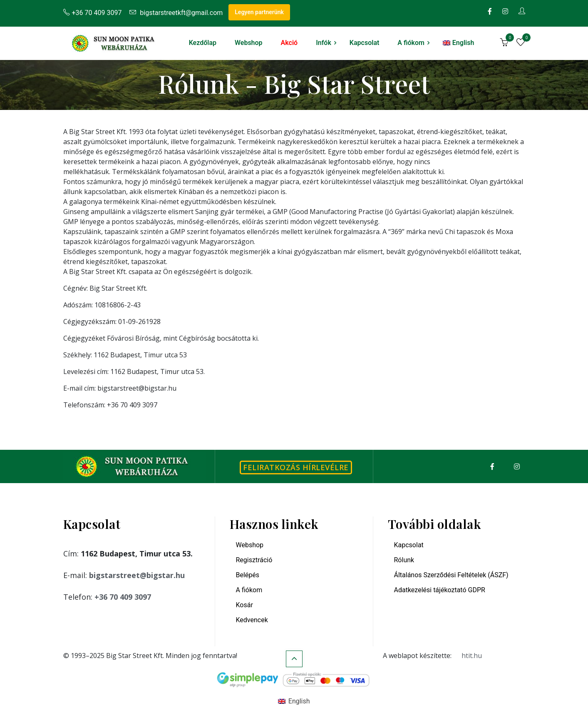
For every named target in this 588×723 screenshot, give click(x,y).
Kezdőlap (203, 43)
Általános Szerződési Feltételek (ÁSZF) (451, 575)
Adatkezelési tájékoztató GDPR (440, 590)
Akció (289, 43)
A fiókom (411, 43)
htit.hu (472, 656)
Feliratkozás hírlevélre (296, 467)
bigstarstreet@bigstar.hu (137, 575)
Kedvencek (252, 620)
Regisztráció (254, 560)
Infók (324, 43)
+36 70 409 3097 (93, 13)
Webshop (249, 43)
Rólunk (404, 560)
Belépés (248, 575)
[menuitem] (458, 43)
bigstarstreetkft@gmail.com (176, 13)
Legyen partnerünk (259, 12)
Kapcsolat (364, 43)
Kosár (244, 605)
